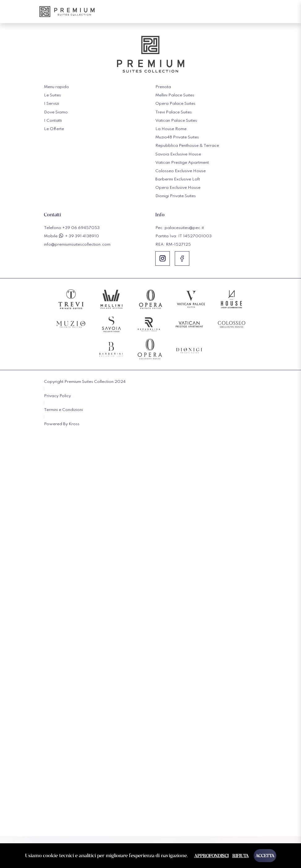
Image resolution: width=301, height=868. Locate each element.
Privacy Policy (57, 396)
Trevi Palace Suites (174, 112)
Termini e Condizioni (63, 410)
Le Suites (52, 95)
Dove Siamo (56, 112)
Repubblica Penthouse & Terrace (187, 146)
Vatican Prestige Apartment (182, 163)
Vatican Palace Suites (176, 121)
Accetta (265, 856)
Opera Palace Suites (175, 104)
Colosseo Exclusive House (181, 171)
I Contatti (53, 121)
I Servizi (52, 104)
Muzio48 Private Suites (177, 137)
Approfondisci (211, 856)
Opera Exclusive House (178, 188)
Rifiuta (241, 856)
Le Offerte (54, 129)
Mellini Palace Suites (175, 95)
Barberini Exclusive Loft (178, 179)
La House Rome (171, 129)
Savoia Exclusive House (178, 154)
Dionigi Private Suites (176, 196)
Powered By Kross (62, 424)
